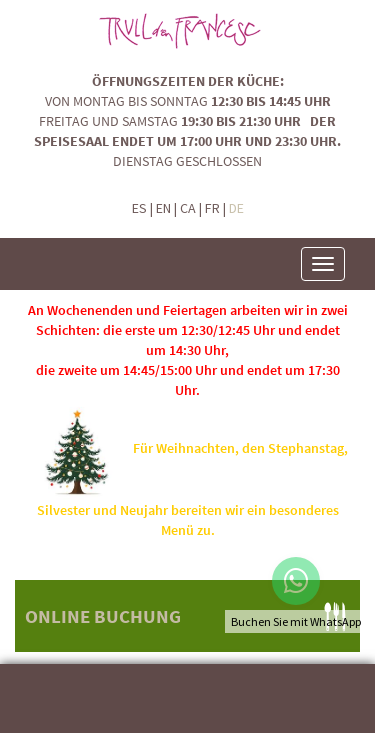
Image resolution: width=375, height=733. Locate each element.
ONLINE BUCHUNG (103, 616)
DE (236, 208)
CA (188, 208)
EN (163, 208)
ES (139, 208)
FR (212, 208)
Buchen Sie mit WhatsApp (296, 621)
